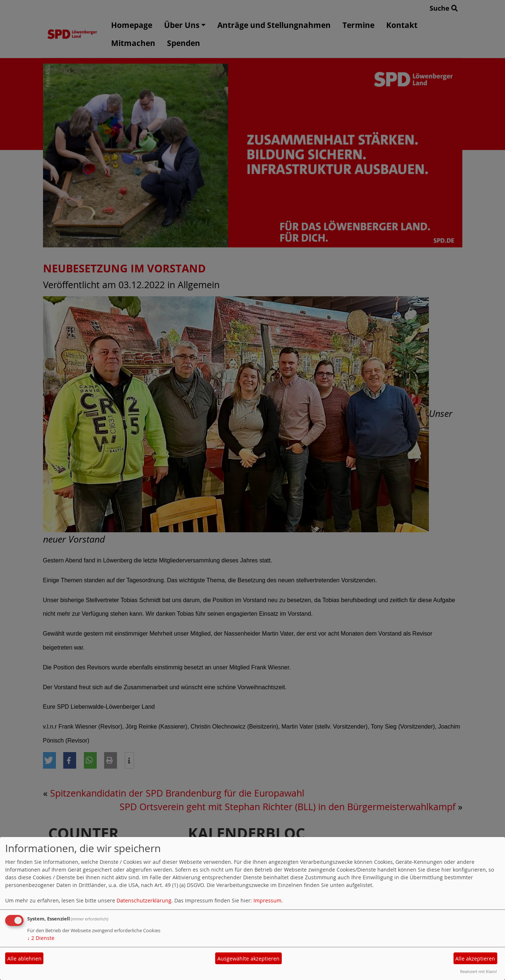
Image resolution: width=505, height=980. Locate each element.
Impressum (267, 900)
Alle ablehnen (24, 958)
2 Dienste (41, 938)
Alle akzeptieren (475, 958)
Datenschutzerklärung (144, 900)
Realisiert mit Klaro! (479, 971)
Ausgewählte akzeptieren (248, 958)
